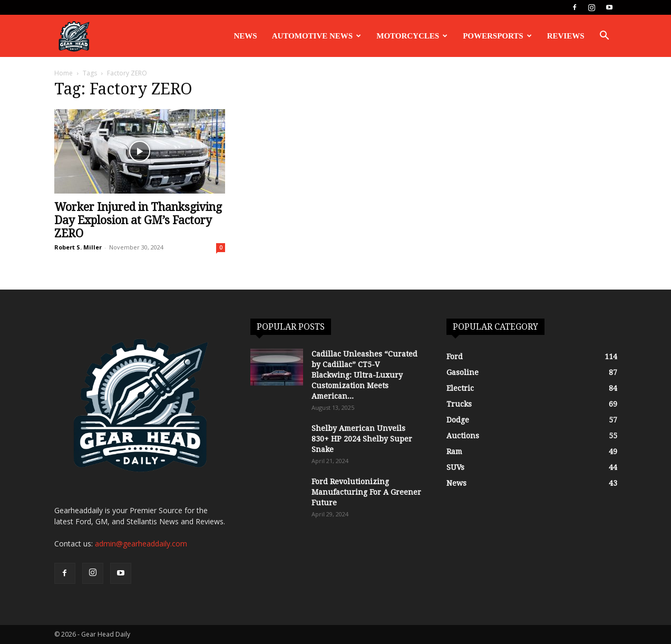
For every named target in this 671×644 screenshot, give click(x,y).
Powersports (497, 36)
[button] (605, 37)
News (246, 36)
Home (64, 73)
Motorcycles (412, 36)
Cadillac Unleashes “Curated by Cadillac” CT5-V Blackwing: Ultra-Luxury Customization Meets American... (364, 375)
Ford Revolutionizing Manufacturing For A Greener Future (366, 492)
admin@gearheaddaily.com (141, 544)
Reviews (566, 36)
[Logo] (74, 36)
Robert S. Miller (78, 247)
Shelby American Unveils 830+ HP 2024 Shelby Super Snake (362, 439)
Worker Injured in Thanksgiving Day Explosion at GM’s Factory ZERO (138, 220)
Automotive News (317, 36)
